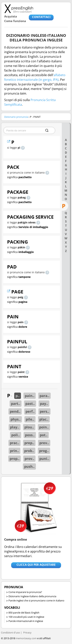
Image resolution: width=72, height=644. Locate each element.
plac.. (44, 419)
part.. (16, 404)
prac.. (14, 443)
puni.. (44, 459)
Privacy (27, 632)
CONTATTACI (41, 17)
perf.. (30, 411)
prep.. (29, 443)
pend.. (15, 411)
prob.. (29, 451)
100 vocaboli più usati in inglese (26, 617)
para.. (44, 396)
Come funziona (15, 21)
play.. (15, 427)
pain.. (30, 396)
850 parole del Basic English (24, 613)
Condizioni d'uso (10, 632)
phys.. (16, 419)
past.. (30, 404)
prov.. (29, 459)
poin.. (44, 427)
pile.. (30, 419)
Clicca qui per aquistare (36, 565)
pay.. (44, 404)
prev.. (44, 443)
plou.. (29, 427)
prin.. (14, 451)
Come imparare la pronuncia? (25, 592)
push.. (29, 466)
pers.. (44, 411)
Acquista (11, 16)
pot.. (44, 435)
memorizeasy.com (26, 638)
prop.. (14, 459)
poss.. (30, 435)
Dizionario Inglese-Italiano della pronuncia (32, 596)
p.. (18, 396)
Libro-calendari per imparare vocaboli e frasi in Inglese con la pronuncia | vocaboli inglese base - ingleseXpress (19, 9)
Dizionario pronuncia (16, 117)
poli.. (16, 435)
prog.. (44, 451)
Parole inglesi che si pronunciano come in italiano (36, 600)
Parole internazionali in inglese (26, 621)
